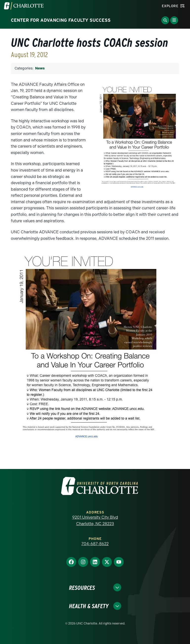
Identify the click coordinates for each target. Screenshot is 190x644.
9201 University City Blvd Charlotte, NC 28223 (95, 521)
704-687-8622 (95, 544)
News (40, 68)
